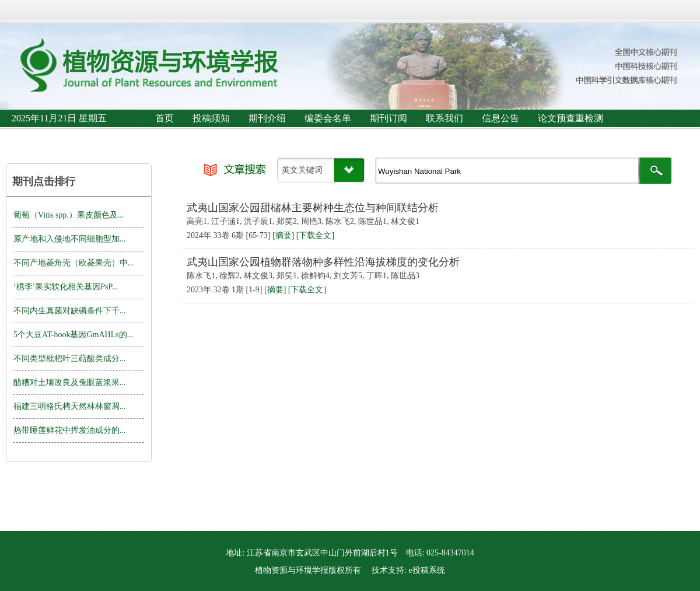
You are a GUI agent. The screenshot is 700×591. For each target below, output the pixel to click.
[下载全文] (315, 235)
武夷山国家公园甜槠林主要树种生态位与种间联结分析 (313, 208)
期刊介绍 (267, 118)
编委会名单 (328, 118)
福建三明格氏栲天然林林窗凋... (70, 406)
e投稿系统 (426, 570)
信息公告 (501, 118)
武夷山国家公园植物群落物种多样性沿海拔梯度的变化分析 (323, 262)
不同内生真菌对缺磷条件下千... (70, 311)
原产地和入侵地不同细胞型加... (70, 239)
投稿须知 (211, 118)
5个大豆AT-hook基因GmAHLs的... (73, 335)
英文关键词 (302, 170)
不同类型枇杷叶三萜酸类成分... (70, 359)
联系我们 (444, 118)
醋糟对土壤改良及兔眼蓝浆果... (70, 382)
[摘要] (283, 235)
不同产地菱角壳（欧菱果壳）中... (74, 263)
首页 (164, 118)
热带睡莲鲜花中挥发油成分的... (70, 430)
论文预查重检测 (570, 118)
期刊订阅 (388, 118)
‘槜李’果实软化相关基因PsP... (66, 287)
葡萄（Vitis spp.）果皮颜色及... (69, 215)
